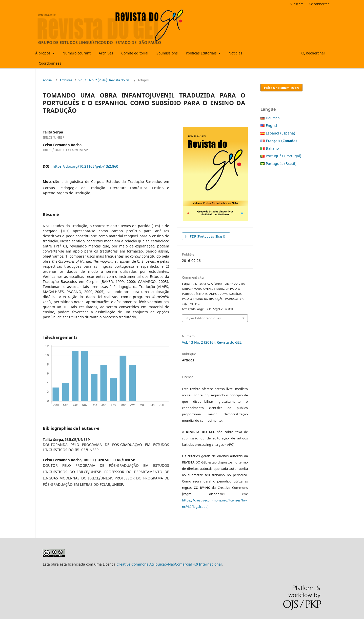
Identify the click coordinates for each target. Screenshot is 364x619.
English (272, 125)
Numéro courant (77, 53)
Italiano (272, 148)
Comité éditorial (135, 53)
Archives (106, 53)
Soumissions (167, 53)
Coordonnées (50, 63)
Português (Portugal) (284, 156)
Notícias (235, 53)
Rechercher (313, 53)
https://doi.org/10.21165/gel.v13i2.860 (85, 166)
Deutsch (273, 118)
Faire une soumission (281, 88)
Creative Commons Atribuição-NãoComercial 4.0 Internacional (169, 564)
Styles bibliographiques (203, 318)
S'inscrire (297, 4)
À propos (43, 53)
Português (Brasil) (281, 163)
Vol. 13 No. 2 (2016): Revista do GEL (105, 80)
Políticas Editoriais (202, 53)
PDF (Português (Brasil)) (208, 236)
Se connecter (319, 4)
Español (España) (280, 133)
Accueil (48, 80)
